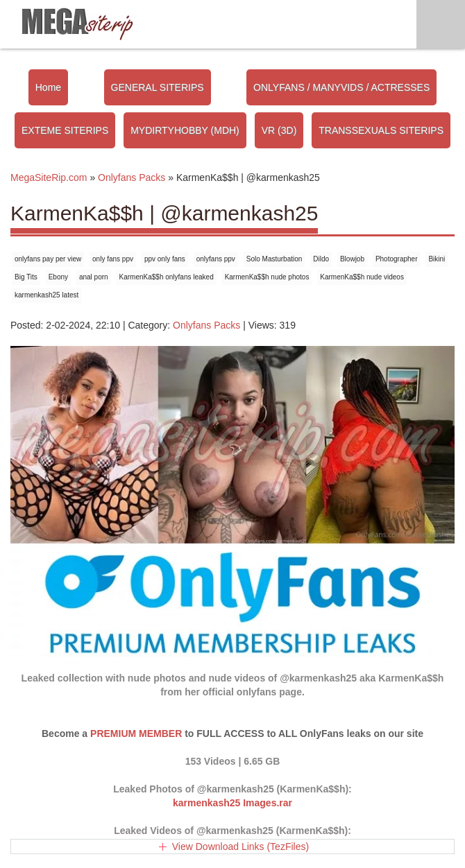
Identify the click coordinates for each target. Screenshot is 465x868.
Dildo (321, 259)
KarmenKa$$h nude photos (267, 277)
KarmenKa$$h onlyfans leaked (167, 277)
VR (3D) (279, 130)
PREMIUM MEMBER (136, 734)
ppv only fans (165, 259)
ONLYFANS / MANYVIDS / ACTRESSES (341, 87)
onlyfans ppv (216, 259)
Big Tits (26, 277)
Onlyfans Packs (206, 325)
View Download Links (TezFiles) (240, 847)
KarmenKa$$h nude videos (362, 277)
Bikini (437, 259)
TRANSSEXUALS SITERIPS (381, 130)
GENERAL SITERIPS (158, 87)
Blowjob (352, 259)
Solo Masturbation (274, 259)
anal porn (94, 277)
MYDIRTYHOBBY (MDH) (185, 130)
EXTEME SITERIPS (65, 130)
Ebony (58, 277)
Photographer (397, 259)
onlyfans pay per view (48, 259)
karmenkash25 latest (46, 295)
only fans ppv (113, 259)
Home (48, 87)
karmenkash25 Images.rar (232, 803)
